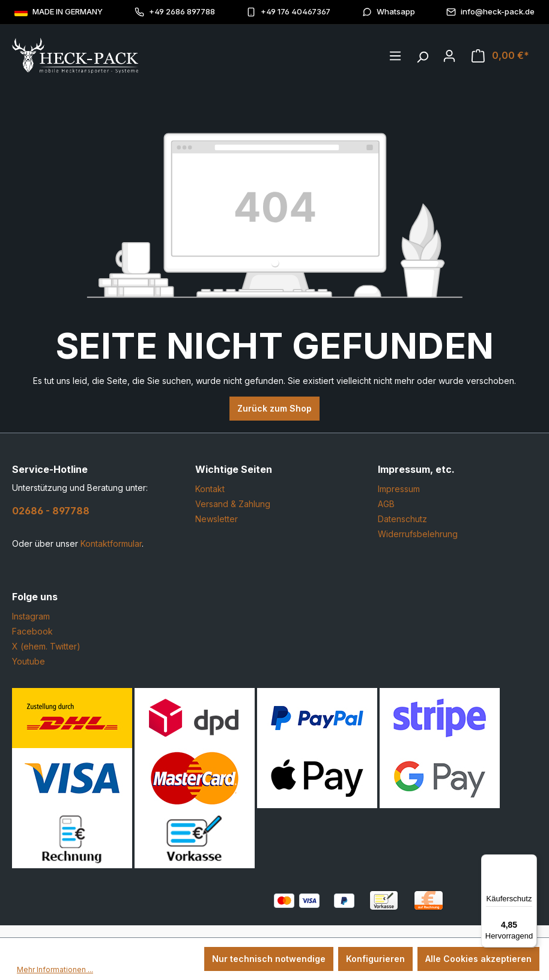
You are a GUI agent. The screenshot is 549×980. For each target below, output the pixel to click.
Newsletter (217, 519)
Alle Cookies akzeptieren (478, 959)
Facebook (32, 631)
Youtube (29, 661)
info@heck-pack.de (490, 12)
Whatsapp (389, 12)
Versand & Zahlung (233, 504)
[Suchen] (422, 54)
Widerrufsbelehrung (418, 534)
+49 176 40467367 (288, 12)
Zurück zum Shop (274, 408)
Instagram (31, 616)
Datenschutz (402, 519)
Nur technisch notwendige (269, 959)
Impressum (399, 489)
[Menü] (395, 56)
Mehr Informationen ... (55, 969)
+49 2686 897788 (175, 12)
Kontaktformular (111, 543)
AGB (386, 504)
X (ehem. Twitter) (46, 646)
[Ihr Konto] (449, 56)
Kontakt (210, 489)
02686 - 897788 (51, 511)
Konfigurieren (375, 959)
